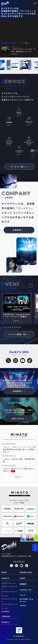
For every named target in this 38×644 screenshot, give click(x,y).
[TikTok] (30, 361)
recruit (6, 622)
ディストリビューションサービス (9, 606)
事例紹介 (23, 584)
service (5, 578)
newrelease (26, 572)
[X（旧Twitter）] (8, 361)
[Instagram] (16, 361)
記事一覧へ (18, 477)
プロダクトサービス (9, 583)
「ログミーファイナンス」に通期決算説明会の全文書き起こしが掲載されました (19, 449)
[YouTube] (23, 361)
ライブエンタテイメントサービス (9, 594)
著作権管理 (5, 611)
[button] (18, 43)
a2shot (23, 605)
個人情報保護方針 (19, 636)
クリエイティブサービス (9, 600)
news (4, 572)
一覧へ (26, 43)
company (6, 616)
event (23, 578)
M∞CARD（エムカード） (26, 600)
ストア (22, 595)
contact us (26, 590)
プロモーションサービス (9, 587)
